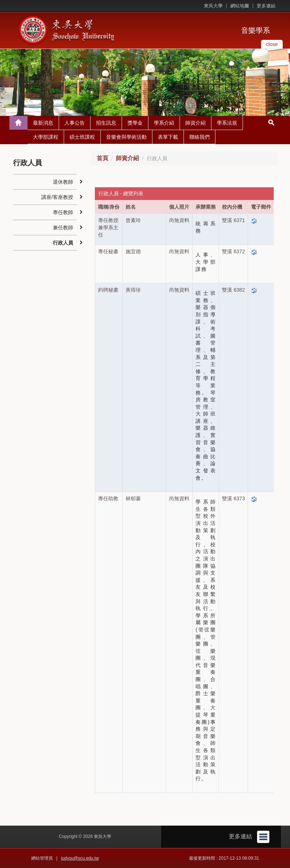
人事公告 (75, 123)
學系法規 (227, 123)
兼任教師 (63, 228)
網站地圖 (240, 6)
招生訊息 (106, 123)
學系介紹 (164, 123)
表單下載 (168, 137)
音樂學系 (256, 30)
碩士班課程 (82, 137)
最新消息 (43, 123)
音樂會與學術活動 (126, 137)
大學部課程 (46, 137)
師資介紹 (196, 123)
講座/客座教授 (57, 197)
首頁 (102, 158)
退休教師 (63, 182)
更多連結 (266, 6)
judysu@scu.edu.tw (80, 858)
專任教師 (63, 212)
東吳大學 (213, 6)
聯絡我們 (199, 137)
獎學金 (135, 123)
